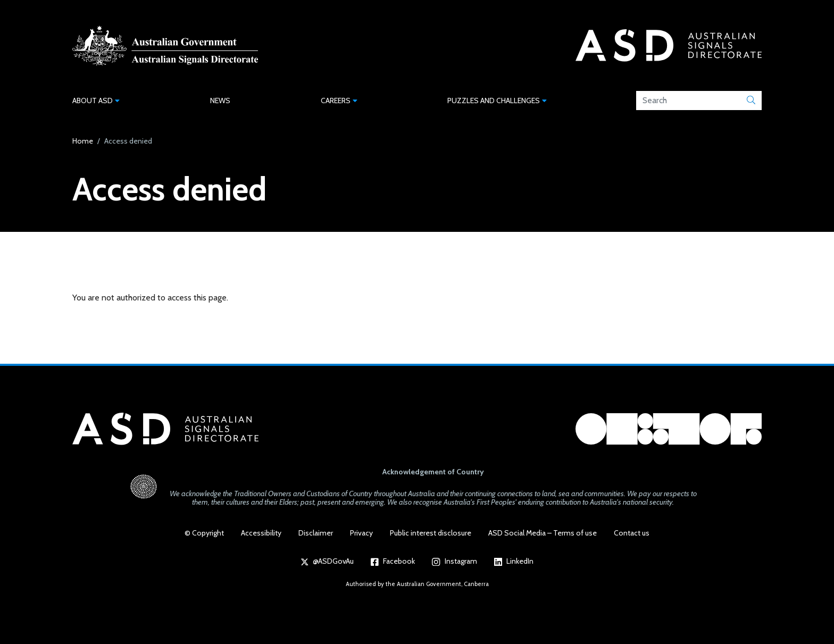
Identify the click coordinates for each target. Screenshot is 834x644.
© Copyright (204, 533)
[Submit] (751, 101)
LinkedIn (514, 561)
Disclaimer (316, 533)
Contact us (632, 533)
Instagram (454, 561)
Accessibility (261, 533)
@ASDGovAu (327, 561)
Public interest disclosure (431, 533)
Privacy (361, 533)
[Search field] (688, 101)
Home (83, 141)
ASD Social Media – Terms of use (543, 533)
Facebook (393, 561)
